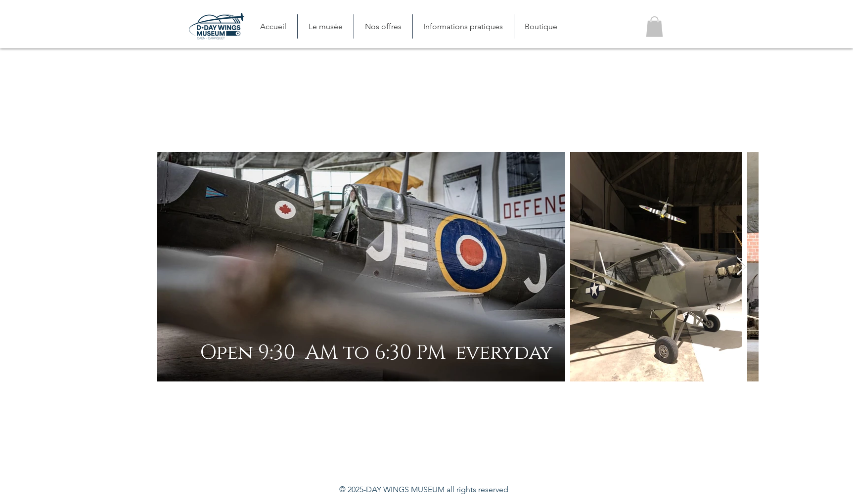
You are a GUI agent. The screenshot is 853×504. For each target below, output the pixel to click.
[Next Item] (741, 267)
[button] (325, 26)
